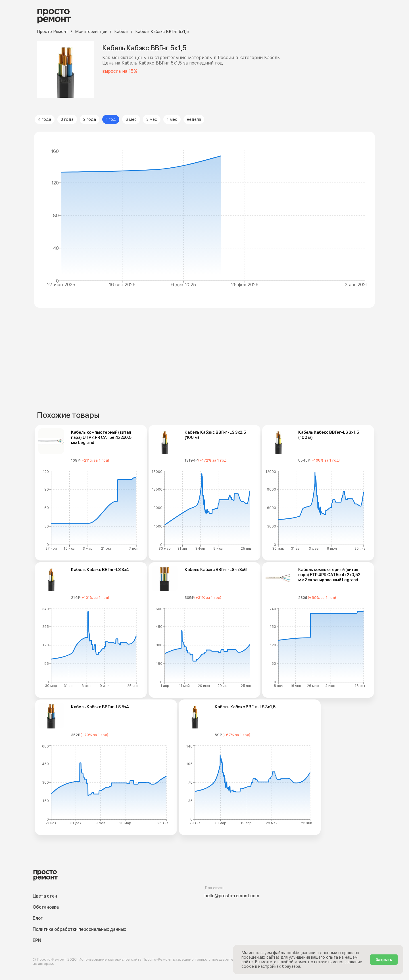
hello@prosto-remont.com (232, 896)
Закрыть (384, 960)
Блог (38, 918)
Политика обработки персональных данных (79, 929)
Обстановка (46, 907)
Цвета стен (45, 896)
